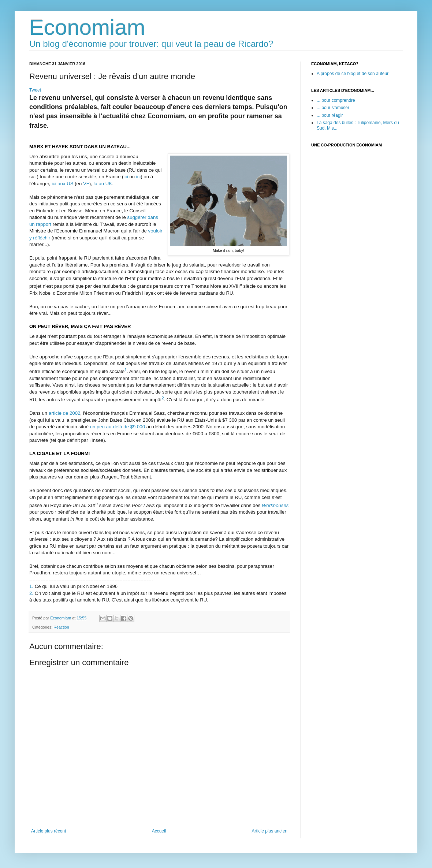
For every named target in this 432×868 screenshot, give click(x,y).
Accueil (159, 831)
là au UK (103, 184)
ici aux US (62, 184)
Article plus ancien (270, 831)
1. (31, 586)
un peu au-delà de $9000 (118, 427)
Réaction (61, 627)
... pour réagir (330, 115)
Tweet (35, 90)
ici (126, 177)
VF (86, 184)
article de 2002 (65, 413)
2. (31, 593)
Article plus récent (49, 831)
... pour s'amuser (333, 108)
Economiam (87, 27)
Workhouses (275, 505)
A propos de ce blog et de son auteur (353, 74)
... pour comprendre (336, 100)
